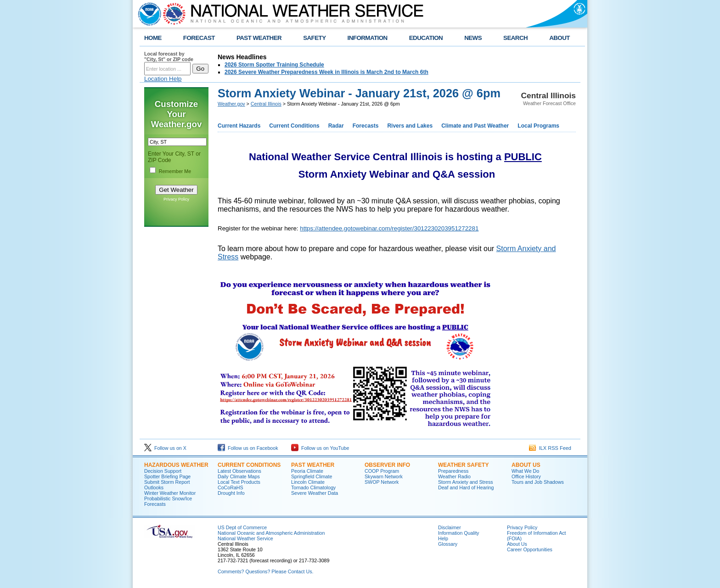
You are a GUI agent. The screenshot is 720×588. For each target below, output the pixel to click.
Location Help (163, 79)
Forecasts (366, 126)
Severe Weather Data (315, 493)
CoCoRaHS (231, 487)
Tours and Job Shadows (538, 482)
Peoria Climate (307, 471)
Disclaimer (450, 527)
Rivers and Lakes (410, 126)
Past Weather (313, 465)
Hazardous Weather (176, 465)
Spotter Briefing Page (167, 476)
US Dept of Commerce (242, 527)
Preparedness (453, 471)
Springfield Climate (312, 476)
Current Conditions (294, 126)
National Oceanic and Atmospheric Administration (271, 533)
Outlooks (154, 487)
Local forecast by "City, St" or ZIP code (169, 56)
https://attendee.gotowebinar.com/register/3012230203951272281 (389, 228)
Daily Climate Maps (239, 476)
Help (443, 538)
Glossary (448, 544)
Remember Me (175, 171)
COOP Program (382, 471)
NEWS (473, 38)
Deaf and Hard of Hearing (466, 487)
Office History (526, 476)
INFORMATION (368, 38)
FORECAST (199, 38)
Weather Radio (454, 476)
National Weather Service (245, 538)
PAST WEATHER (259, 38)
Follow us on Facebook (248, 448)
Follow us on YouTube (320, 448)
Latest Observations (239, 471)
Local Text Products (239, 482)
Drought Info (231, 493)
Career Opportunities (530, 549)
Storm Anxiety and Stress (466, 482)
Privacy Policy (176, 199)
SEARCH (515, 38)
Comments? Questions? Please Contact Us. (265, 571)
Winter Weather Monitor (170, 493)
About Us (526, 465)
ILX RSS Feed (550, 448)
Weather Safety (463, 465)
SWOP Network (382, 482)
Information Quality (458, 533)
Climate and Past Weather (475, 126)
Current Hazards (239, 126)
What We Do (525, 471)
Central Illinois (266, 104)
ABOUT (560, 38)
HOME (153, 38)
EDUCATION (426, 38)
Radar (336, 126)
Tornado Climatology (313, 487)
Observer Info (387, 465)
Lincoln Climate (308, 482)
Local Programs (538, 126)
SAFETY (314, 38)
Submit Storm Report (167, 482)
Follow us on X (165, 448)
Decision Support (163, 471)
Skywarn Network (384, 476)
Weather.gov (231, 104)
